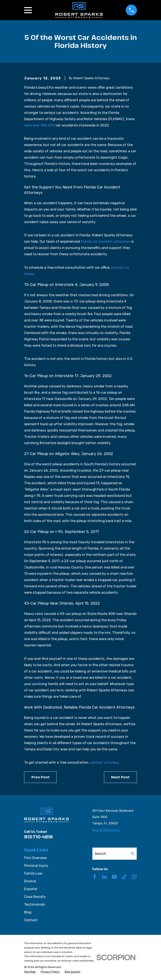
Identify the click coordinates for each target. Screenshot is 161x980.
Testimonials (35, 904)
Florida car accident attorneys (105, 241)
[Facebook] (95, 877)
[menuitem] (30, 972)
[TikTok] (124, 877)
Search (100, 854)
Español (31, 889)
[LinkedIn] (105, 877)
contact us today (104, 762)
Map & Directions (106, 830)
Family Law (33, 873)
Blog (28, 912)
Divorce (30, 881)
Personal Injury (36, 866)
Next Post (120, 777)
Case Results (35, 897)
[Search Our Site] (133, 854)
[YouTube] (114, 877)
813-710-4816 (38, 837)
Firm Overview (35, 858)
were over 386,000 (39, 125)
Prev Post (40, 777)
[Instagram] (134, 877)
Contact (31, 920)
